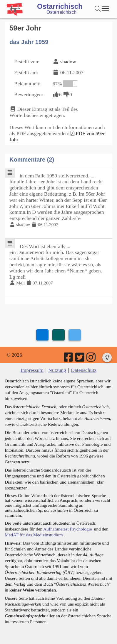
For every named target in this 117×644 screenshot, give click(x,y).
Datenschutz (84, 370)
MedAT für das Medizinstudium (34, 535)
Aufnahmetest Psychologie (67, 529)
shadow (68, 62)
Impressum (32, 370)
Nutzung (57, 370)
